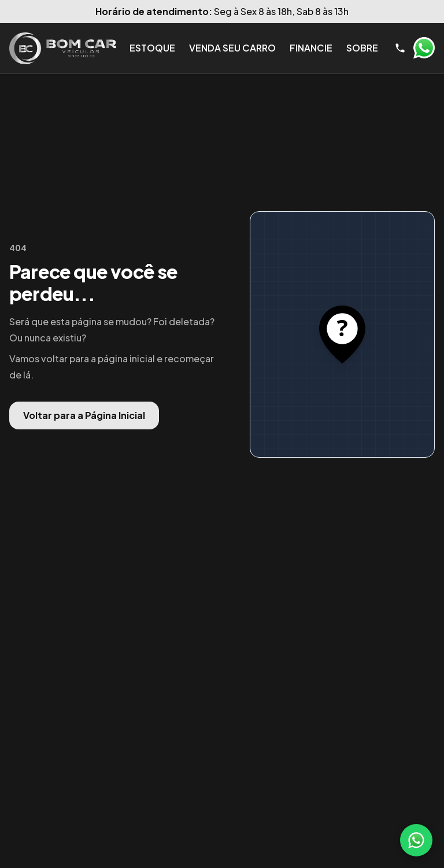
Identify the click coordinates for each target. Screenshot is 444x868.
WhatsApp (424, 48)
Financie (311, 48)
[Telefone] (400, 48)
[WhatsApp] (416, 840)
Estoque (152, 48)
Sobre (362, 48)
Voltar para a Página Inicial (84, 415)
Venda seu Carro (232, 48)
